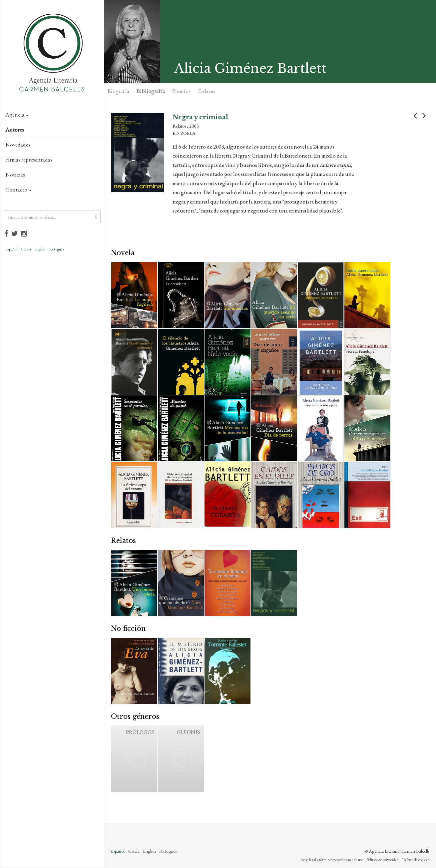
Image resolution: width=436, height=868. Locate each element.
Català (26, 249)
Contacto (18, 190)
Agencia (17, 115)
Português (56, 249)
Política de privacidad (383, 860)
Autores (15, 130)
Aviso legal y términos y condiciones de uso (332, 860)
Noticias (15, 175)
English (40, 249)
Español (11, 249)
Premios (181, 91)
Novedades (18, 145)
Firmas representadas (29, 160)
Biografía (118, 91)
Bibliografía (151, 91)
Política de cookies (416, 860)
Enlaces (207, 91)
